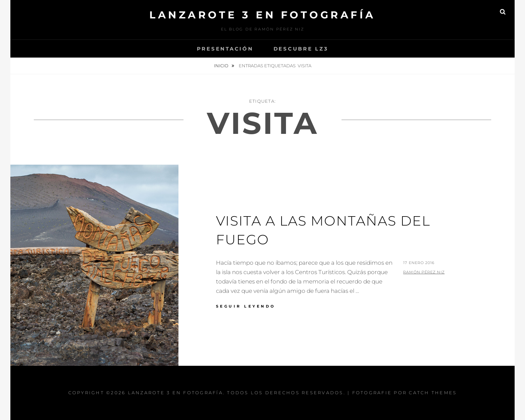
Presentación (225, 49)
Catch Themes (433, 393)
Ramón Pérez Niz (424, 272)
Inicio (222, 66)
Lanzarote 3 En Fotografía (262, 15)
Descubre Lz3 (301, 49)
